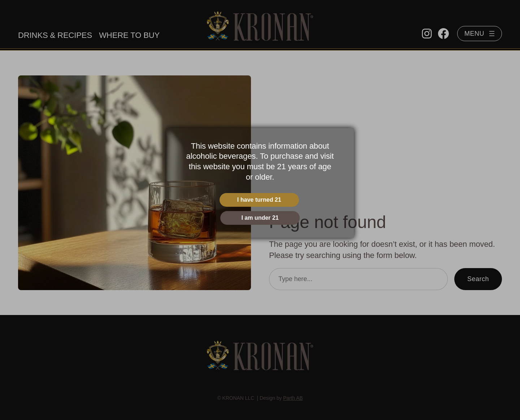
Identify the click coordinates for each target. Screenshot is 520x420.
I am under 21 (260, 218)
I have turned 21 (259, 200)
